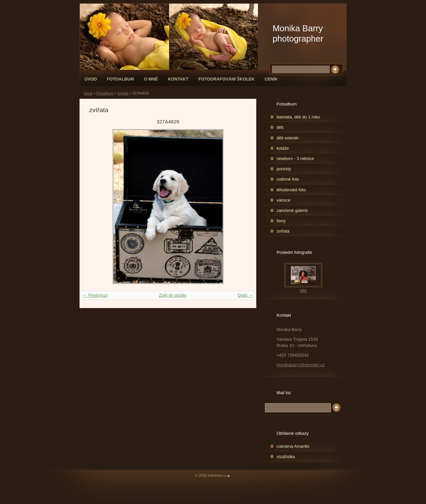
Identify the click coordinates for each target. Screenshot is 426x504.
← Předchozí (95, 295)
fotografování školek (226, 79)
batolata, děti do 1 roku (298, 117)
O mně (151, 79)
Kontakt (178, 79)
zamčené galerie (292, 210)
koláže (283, 148)
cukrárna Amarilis (293, 446)
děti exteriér (288, 138)
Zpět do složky (173, 295)
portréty (284, 169)
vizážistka (286, 457)
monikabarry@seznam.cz (301, 365)
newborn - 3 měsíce (295, 159)
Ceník (271, 79)
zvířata (123, 93)
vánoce (283, 200)
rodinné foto (288, 179)
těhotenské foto (291, 190)
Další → (245, 295)
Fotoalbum (120, 79)
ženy (281, 221)
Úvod (91, 79)
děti (280, 127)
